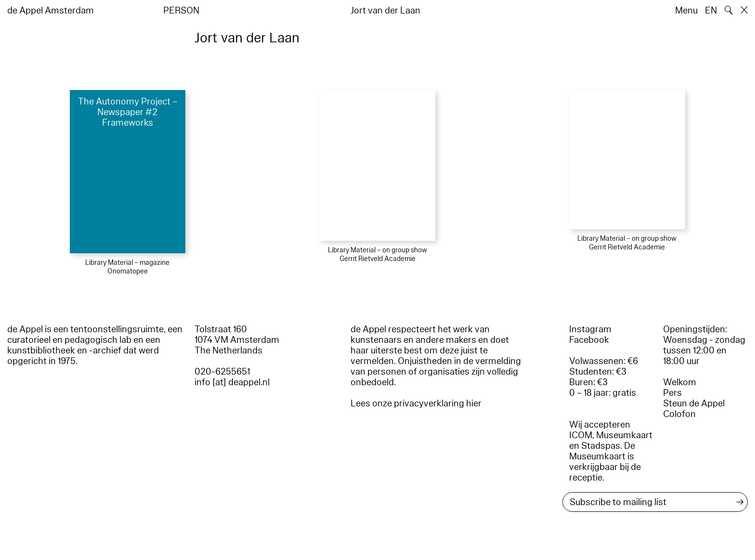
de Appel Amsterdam (51, 11)
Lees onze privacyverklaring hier (416, 404)
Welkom (680, 382)
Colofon (679, 414)
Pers (672, 393)
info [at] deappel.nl (232, 382)
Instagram (590, 329)
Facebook (589, 340)
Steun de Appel (694, 404)
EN (711, 11)
